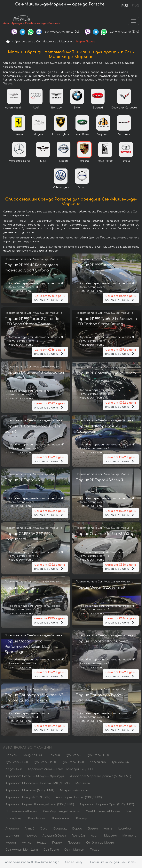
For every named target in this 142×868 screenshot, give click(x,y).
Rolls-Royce (105, 161)
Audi (36, 108)
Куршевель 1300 (98, 756)
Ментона (129, 836)
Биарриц (60, 829)
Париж (57, 843)
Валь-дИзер (14, 819)
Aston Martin (14, 108)
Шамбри (124, 829)
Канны (108, 829)
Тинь (129, 812)
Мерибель (82, 784)
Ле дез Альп (14, 770)
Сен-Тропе (51, 850)
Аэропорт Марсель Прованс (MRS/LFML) (101, 777)
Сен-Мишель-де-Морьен (103, 812)
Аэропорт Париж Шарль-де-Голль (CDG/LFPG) (40, 805)
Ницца (42, 843)
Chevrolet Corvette (124, 108)
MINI (43, 161)
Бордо (77, 829)
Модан (11, 843)
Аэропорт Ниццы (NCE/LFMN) (28, 798)
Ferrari (18, 135)
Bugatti (98, 108)
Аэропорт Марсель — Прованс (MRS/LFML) (38, 784)
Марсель (110, 836)
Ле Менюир (98, 763)
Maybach (103, 135)
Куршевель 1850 (73, 763)
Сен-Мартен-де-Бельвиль (62, 812)
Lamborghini (61, 135)
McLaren (124, 135)
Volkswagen (61, 188)
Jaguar (39, 135)
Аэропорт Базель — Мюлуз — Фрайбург (35, 777)
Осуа (44, 829)
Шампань (12, 836)
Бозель (93, 829)
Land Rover (82, 135)
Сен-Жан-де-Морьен (101, 843)
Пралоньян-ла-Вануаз (21, 812)
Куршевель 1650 (45, 763)
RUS (125, 6)
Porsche (84, 161)
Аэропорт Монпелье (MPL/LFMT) (30, 791)
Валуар (82, 819)
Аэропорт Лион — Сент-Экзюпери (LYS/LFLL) (61, 770)
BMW (77, 108)
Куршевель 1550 (17, 763)
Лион (95, 836)
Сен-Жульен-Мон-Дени (22, 850)
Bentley (56, 108)
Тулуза (95, 850)
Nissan (63, 161)
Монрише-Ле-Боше (74, 791)
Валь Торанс (37, 819)
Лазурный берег (54, 836)
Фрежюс (31, 836)
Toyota (126, 161)
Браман (11, 756)
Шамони (54, 756)
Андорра (12, 829)
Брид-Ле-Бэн (32, 756)
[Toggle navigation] (133, 21)
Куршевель (73, 756)
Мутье (26, 843)
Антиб (29, 829)
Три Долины (120, 763)
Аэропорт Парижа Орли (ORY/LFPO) (107, 805)
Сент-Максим (74, 850)
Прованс (74, 843)
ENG (135, 6)
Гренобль (78, 836)
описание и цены (50, 298)
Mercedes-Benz (19, 161)
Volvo (82, 188)
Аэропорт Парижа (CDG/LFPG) (79, 798)
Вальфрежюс (61, 819)
